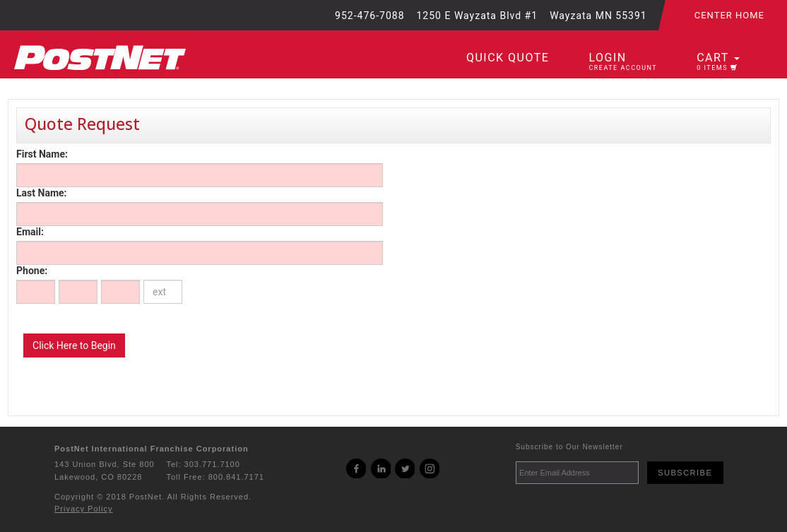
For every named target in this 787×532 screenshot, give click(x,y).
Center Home (729, 15)
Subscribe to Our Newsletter (569, 447)
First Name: (42, 154)
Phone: (32, 271)
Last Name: (41, 193)
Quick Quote (508, 58)
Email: (30, 232)
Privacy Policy (83, 509)
